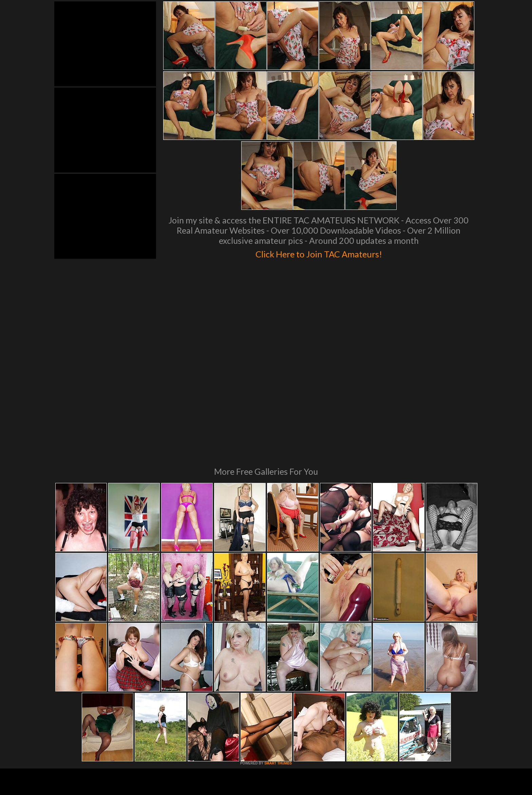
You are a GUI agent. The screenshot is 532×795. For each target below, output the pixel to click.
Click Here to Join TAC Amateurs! (319, 253)
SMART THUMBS (278, 671)
